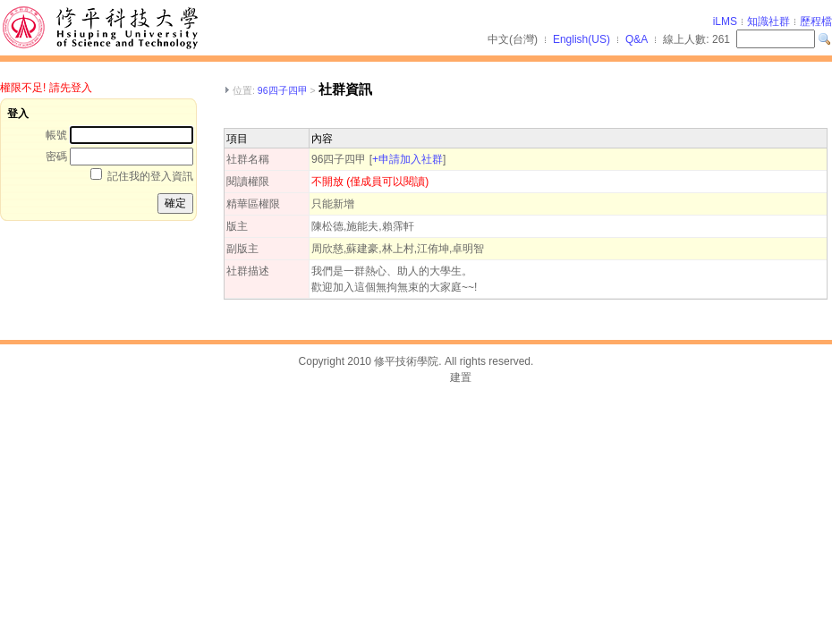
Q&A (637, 39)
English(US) (582, 39)
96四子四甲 (283, 90)
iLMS (725, 21)
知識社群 (768, 21)
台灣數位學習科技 (403, 377)
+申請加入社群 (408, 159)
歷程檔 (816, 21)
